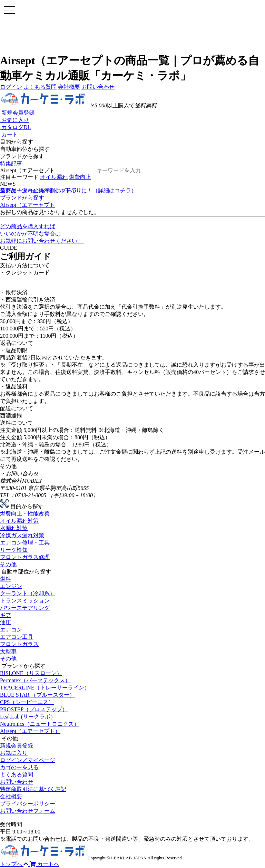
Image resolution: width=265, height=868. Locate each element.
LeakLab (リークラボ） (28, 717)
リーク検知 (14, 550)
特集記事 (11, 163)
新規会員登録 (17, 746)
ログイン (11, 87)
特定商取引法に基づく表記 (33, 789)
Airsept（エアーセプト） (30, 731)
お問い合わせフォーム (28, 811)
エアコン (11, 630)
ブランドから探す (22, 156)
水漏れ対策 (14, 528)
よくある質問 (40, 87)
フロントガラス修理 (25, 557)
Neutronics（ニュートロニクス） (40, 724)
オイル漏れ (54, 177)
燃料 (6, 579)
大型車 (8, 651)
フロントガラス (19, 644)
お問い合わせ (98, 87)
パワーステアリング (25, 608)
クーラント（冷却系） (28, 593)
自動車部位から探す (25, 149)
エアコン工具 (17, 637)
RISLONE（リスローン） (31, 673)
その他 (8, 564)
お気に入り (14, 753)
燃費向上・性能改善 (25, 514)
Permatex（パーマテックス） (35, 680)
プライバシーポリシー (28, 804)
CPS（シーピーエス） (27, 702)
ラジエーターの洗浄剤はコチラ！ (41, 190)
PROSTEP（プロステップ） (34, 709)
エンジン (11, 586)
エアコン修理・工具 (25, 543)
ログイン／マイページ (28, 760)
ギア (6, 615)
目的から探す (17, 142)
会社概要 (69, 87)
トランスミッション (25, 601)
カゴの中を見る (19, 767)
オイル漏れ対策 (19, 521)
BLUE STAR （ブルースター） (37, 695)
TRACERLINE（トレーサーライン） (45, 688)
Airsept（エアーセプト (27, 205)
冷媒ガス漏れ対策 (22, 535)
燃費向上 (80, 177)
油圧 (6, 622)
